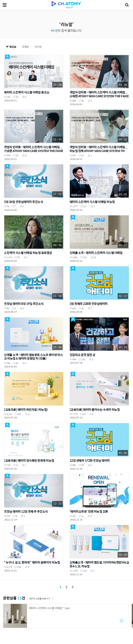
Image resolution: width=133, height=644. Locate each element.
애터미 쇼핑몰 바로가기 (41, 599)
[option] (66, 616)
